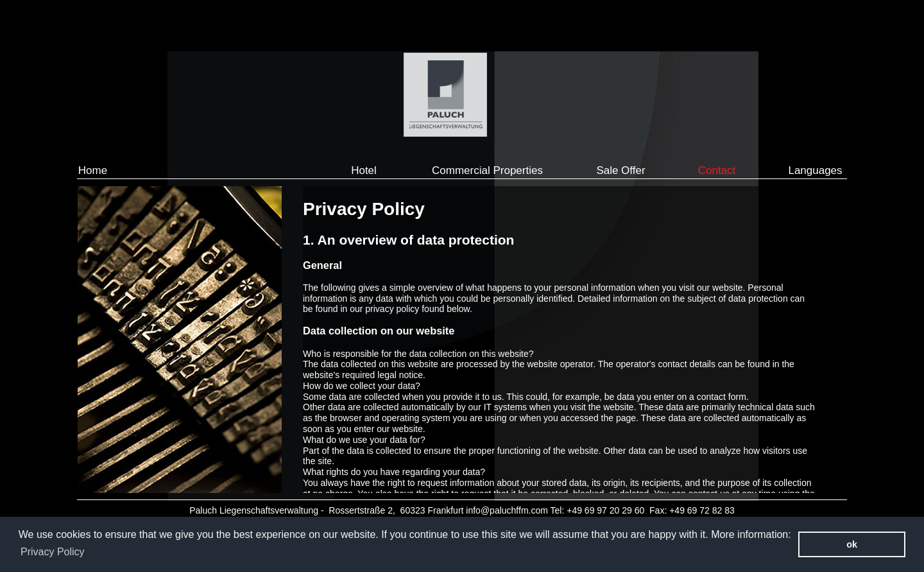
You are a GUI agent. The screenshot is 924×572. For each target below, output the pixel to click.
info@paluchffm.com (507, 510)
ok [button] (852, 544)
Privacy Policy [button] (53, 552)
